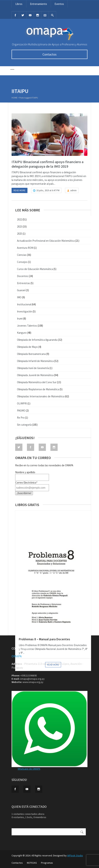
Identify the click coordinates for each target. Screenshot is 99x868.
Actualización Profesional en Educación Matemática (46, 241)
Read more (20, 190)
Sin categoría (24, 425)
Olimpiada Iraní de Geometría (33, 368)
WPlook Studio (75, 855)
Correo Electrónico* (26, 483)
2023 (20, 227)
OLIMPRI (22, 403)
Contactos (49, 54)
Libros (19, 4)
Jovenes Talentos (27, 326)
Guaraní (21, 290)
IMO (19, 297)
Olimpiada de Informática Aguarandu (37, 340)
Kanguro (22, 333)
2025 (20, 234)
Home (14, 98)
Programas (47, 863)
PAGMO (21, 411)
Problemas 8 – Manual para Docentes (44, 639)
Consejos (22, 262)
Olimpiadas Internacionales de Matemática (41, 396)
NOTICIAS (32, 863)
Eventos (59, 4)
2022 (20, 219)
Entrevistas (23, 283)
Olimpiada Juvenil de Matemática (35, 375)
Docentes (23, 276)
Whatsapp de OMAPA (29, 769)
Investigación (25, 311)
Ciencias (22, 255)
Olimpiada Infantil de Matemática (35, 361)
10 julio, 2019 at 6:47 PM (48, 190)
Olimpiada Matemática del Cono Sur (37, 382)
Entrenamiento (38, 4)
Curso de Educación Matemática (35, 269)
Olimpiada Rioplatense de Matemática (38, 389)
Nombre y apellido (25, 472)
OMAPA (17, 656)
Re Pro (21, 418)
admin (73, 190)
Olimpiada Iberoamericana (31, 354)
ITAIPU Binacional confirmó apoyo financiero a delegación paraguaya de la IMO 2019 (48, 164)
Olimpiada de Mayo (27, 347)
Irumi (20, 319)
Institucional (24, 304)
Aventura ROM (25, 248)
